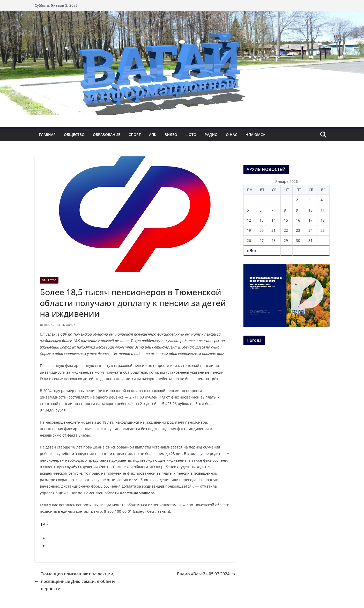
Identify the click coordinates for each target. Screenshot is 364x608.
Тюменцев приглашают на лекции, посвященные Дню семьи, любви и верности (75, 581)
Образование (107, 135)
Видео (171, 135)
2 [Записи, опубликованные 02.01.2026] (297, 200)
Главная (47, 135)
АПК (153, 135)
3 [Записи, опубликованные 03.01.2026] (309, 200)
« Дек (251, 251)
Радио (211, 135)
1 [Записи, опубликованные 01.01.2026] (285, 200)
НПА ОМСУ (255, 135)
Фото (191, 135)
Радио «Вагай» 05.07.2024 (206, 574)
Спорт (135, 135)
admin (71, 325)
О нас (232, 135)
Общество (74, 135)
